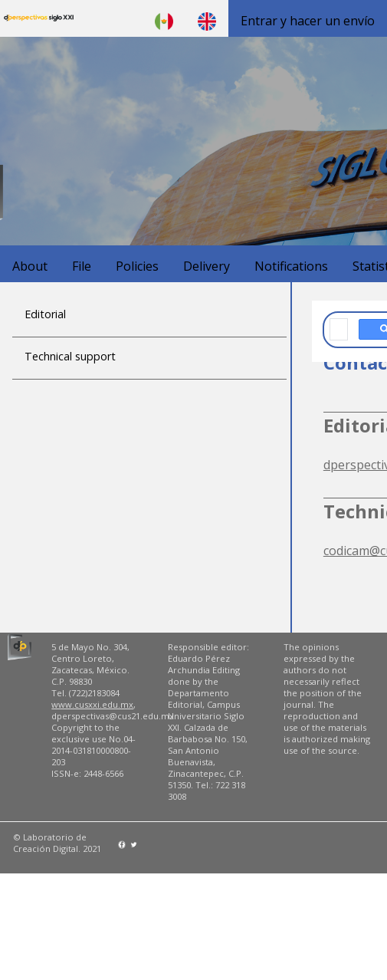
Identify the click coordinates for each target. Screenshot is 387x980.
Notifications (291, 266)
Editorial (45, 314)
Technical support (70, 356)
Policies (137, 266)
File (82, 266)
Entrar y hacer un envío (308, 21)
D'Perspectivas (39, 18)
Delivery (207, 266)
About (30, 266)
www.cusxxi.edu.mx (92, 704)
